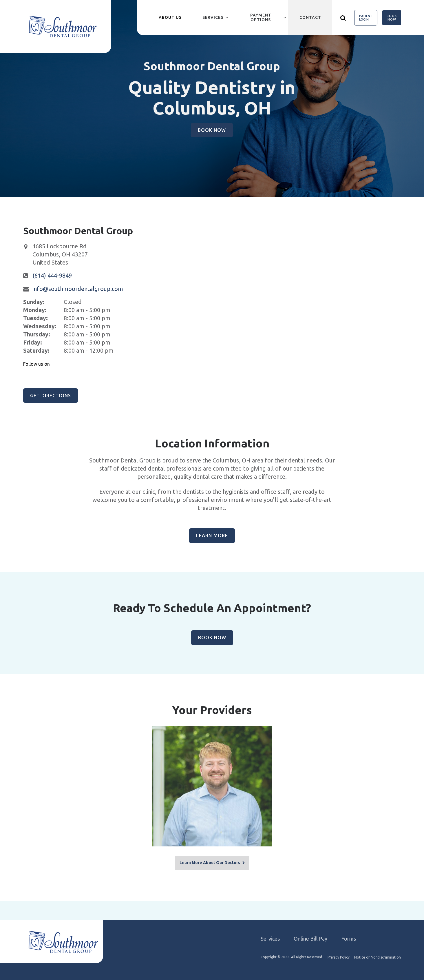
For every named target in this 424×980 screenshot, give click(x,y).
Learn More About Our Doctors (210, 861)
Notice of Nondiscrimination (378, 956)
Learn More (212, 535)
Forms (349, 937)
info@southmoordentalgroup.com (78, 289)
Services (213, 17)
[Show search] (343, 18)
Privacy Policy (339, 956)
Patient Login (366, 18)
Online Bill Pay (310, 937)
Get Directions (51, 396)
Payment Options (261, 17)
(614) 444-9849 (52, 275)
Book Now (392, 18)
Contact (310, 17)
